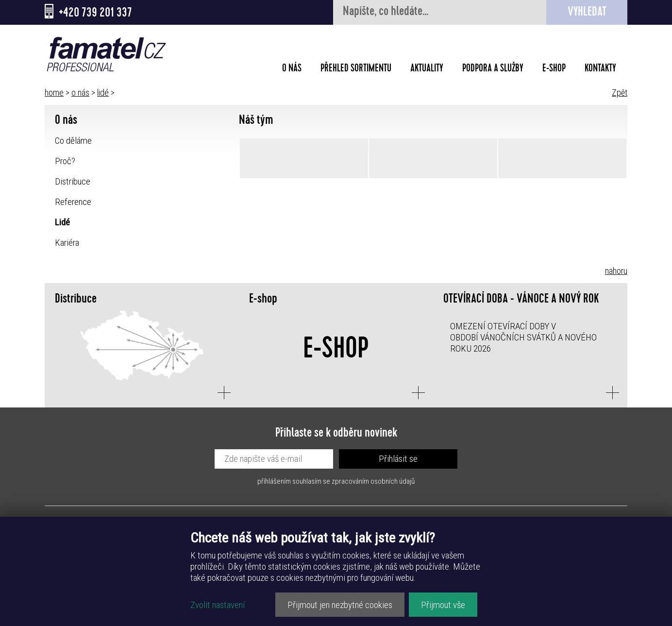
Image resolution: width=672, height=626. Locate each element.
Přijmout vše (443, 605)
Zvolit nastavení (218, 605)
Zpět (620, 93)
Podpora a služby (493, 69)
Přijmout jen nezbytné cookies (340, 605)
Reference (73, 202)
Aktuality (427, 69)
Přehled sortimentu (356, 69)
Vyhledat (587, 13)
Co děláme (73, 141)
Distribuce (73, 181)
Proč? (65, 161)
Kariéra (67, 243)
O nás (292, 69)
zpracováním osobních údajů (373, 481)
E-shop (554, 69)
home (54, 93)
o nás (80, 93)
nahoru (616, 271)
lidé (103, 93)
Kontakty (600, 69)
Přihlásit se (398, 459)
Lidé (62, 222)
